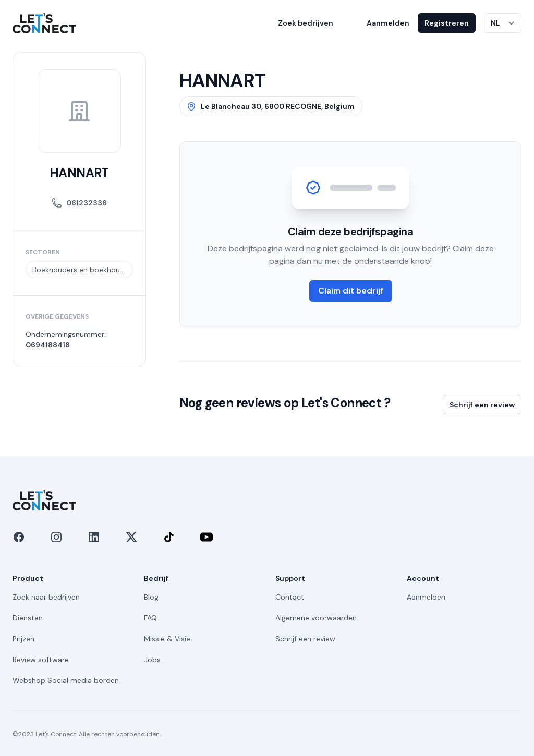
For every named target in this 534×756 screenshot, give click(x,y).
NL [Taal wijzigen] (495, 23)
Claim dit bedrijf (351, 291)
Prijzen (23, 639)
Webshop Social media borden (66, 680)
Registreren (447, 23)
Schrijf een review (482, 405)
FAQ (150, 618)
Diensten (28, 618)
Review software (41, 660)
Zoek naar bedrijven (46, 597)
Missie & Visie (167, 639)
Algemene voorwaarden (316, 618)
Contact (290, 597)
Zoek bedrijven (306, 23)
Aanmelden (388, 23)
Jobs (152, 660)
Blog (151, 597)
